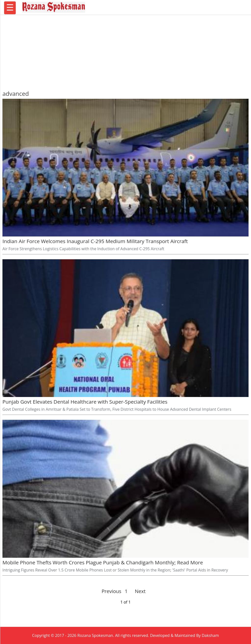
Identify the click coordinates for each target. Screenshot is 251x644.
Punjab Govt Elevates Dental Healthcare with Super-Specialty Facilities (85, 402)
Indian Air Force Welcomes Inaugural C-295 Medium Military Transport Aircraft (95, 241)
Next (138, 591)
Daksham (210, 635)
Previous (112, 591)
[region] (125, 50)
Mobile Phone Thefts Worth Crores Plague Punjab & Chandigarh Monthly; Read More (103, 562)
